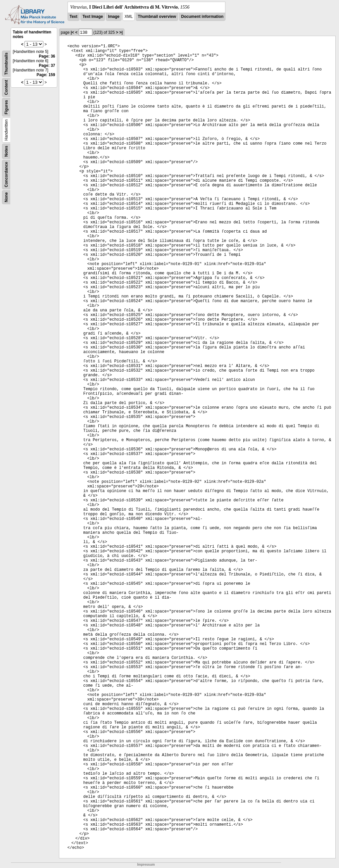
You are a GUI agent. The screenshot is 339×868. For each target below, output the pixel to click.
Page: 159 (46, 75)
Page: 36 (47, 56)
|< (73, 32)
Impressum (146, 865)
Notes (6, 151)
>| (121, 32)
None (6, 197)
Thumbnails (6, 64)
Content (6, 88)
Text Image (93, 17)
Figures (6, 107)
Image (114, 17)
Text (73, 17)
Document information (202, 17)
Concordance (6, 175)
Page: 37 (47, 66)
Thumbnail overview (157, 17)
